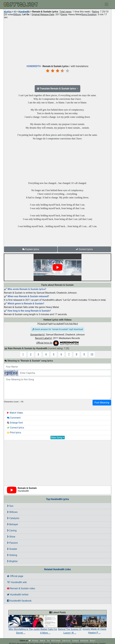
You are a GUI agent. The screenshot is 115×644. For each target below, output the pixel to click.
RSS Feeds (56, 641)
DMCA (42, 641)
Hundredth (24, 12)
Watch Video (15, 413)
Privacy (35, 641)
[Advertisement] (57, 41)
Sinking (12, 555)
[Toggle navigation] (106, 4)
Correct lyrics (84, 249)
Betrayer (13, 524)
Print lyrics (14, 433)
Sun (10, 506)
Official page (15, 576)
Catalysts (13, 518)
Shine (11, 537)
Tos (48, 641)
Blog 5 (93, 641)
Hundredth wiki (17, 582)
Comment (14, 418)
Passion (12, 543)
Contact (75, 641)
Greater (12, 549)
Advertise (84, 641)
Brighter (12, 561)
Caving (12, 531)
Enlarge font (15, 423)
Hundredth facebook (19, 601)
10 (92, 354)
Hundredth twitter (18, 595)
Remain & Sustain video (21, 588)
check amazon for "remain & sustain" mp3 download (58, 329)
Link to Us (66, 641)
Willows (12, 512)
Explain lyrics (31, 249)
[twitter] (30, 641)
